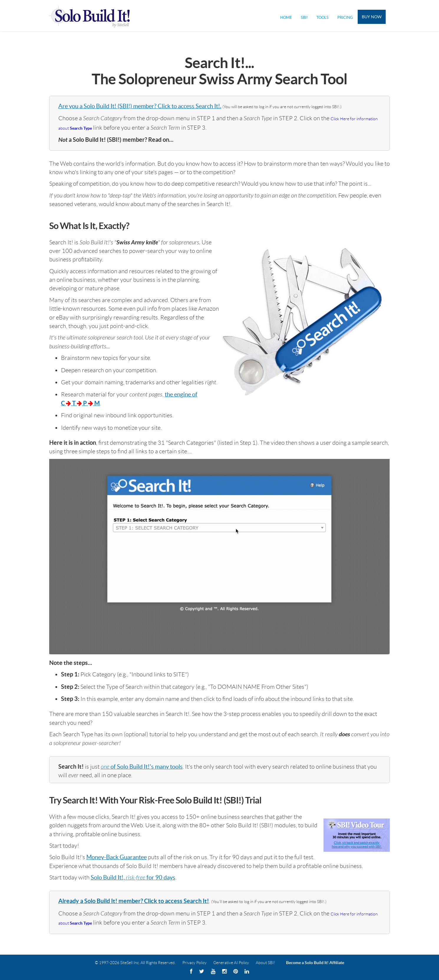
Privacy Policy (194, 963)
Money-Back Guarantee (117, 857)
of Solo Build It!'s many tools (142, 767)
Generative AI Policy (231, 963)
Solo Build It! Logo (93, 16)
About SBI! (265, 963)
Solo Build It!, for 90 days (133, 877)
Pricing (345, 18)
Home (286, 18)
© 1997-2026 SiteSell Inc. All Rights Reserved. (135, 963)
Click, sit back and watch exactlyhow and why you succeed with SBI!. (357, 845)
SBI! (304, 18)
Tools (322, 18)
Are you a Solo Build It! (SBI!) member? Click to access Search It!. (140, 106)
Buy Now (372, 17)
